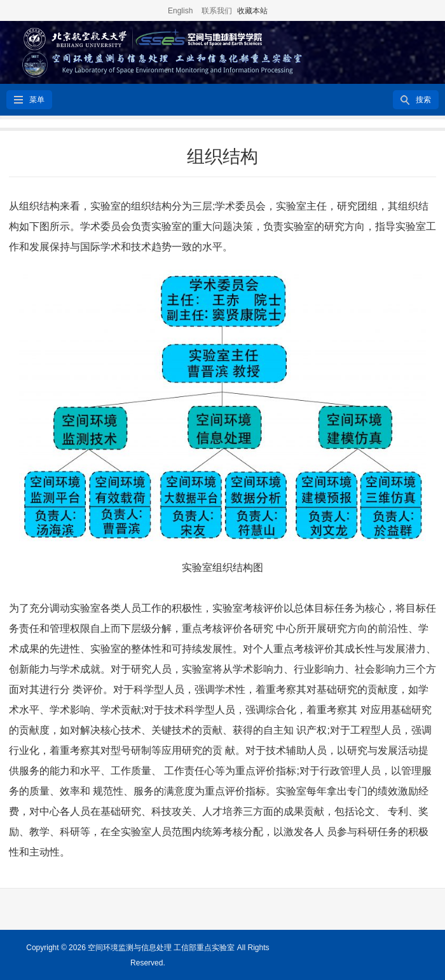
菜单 (37, 100)
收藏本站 (252, 11)
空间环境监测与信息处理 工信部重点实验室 (161, 948)
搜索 (423, 100)
